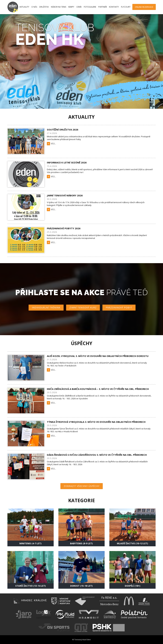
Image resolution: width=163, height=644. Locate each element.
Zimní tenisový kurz (83, 308)
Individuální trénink (46, 308)
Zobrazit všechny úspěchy (82, 486)
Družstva (44, 7)
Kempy (71, 7)
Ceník (79, 7)
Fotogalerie (90, 7)
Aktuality (24, 7)
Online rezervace (144, 7)
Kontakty (114, 7)
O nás (34, 7)
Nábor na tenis (59, 7)
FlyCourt (126, 7)
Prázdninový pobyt (119, 308)
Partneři (103, 7)
